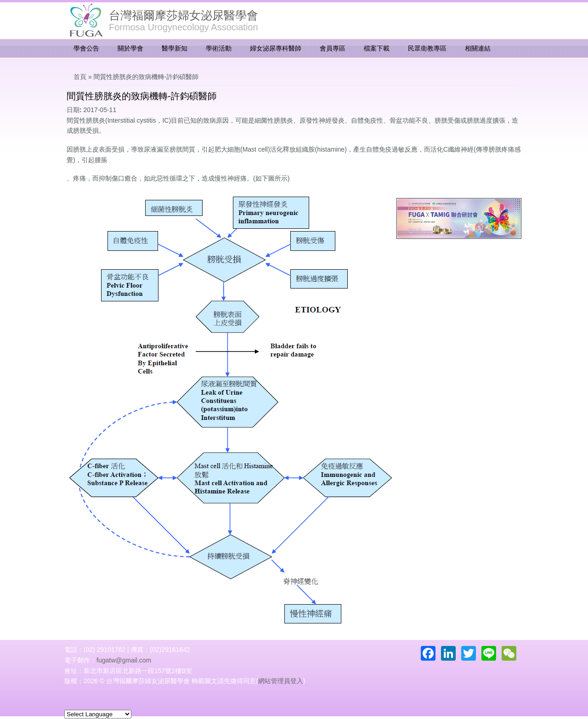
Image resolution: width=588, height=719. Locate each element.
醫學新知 (175, 48)
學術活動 (219, 48)
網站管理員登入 (281, 681)
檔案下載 (377, 48)
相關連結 (478, 48)
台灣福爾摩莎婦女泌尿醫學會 (184, 15)
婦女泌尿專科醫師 (276, 48)
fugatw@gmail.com (124, 660)
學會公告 (86, 48)
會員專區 (333, 48)
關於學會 (130, 48)
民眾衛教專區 (427, 48)
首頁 (80, 77)
